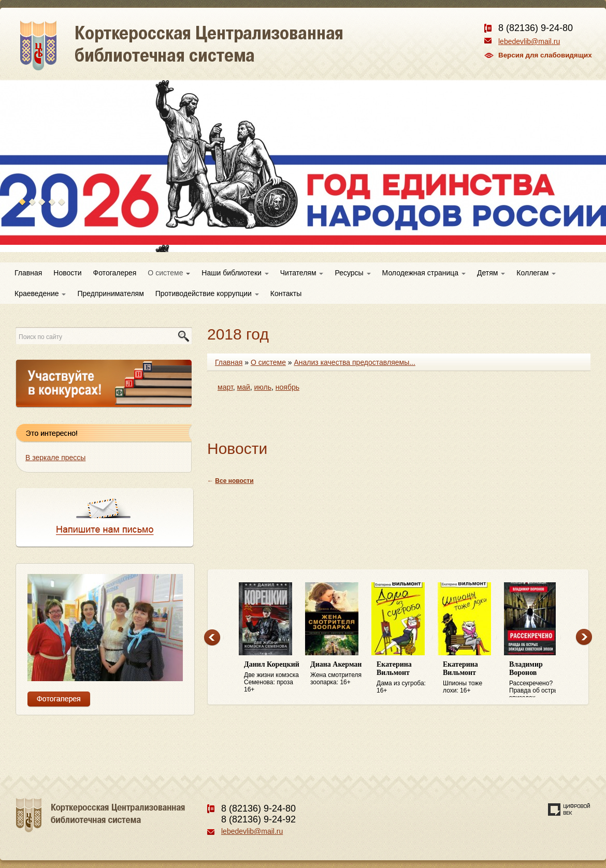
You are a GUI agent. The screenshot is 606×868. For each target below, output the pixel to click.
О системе (169, 273)
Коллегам (536, 273)
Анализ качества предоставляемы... (355, 362)
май (244, 387)
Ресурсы (352, 273)
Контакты (286, 293)
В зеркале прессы (55, 458)
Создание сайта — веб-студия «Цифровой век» (569, 810)
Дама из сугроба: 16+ (405, 677)
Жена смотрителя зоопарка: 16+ (338, 673)
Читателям (302, 273)
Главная (28, 273)
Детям (491, 273)
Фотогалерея (115, 273)
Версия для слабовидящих (545, 55)
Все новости (234, 481)
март (225, 387)
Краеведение (40, 293)
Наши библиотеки (235, 273)
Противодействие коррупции (207, 293)
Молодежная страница (424, 273)
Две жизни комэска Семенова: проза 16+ (272, 677)
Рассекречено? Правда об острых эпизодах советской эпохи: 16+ (537, 679)
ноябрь (287, 387)
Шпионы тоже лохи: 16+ (471, 677)
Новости (67, 273)
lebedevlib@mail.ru (529, 41)
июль (263, 387)
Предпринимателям (110, 293)
